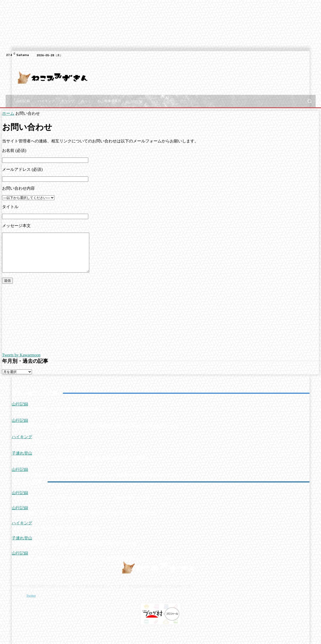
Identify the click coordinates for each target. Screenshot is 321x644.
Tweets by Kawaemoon (21, 363)
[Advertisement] (194, 77)
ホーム (8, 113)
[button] (310, 101)
